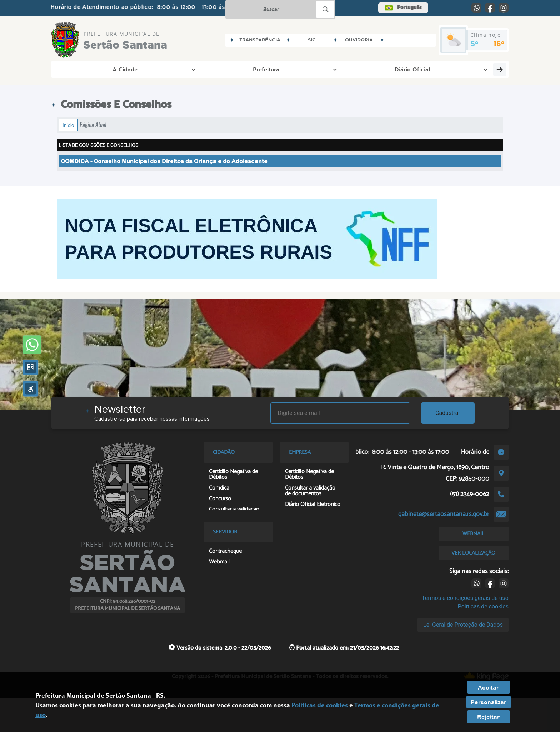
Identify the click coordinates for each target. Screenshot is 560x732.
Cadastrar (448, 413)
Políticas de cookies (483, 606)
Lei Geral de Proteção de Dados (463, 625)
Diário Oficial (195, 69)
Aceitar (488, 687)
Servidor (412, 69)
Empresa (363, 69)
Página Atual (93, 125)
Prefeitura (138, 69)
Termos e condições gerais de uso (465, 598)
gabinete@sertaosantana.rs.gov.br (444, 514)
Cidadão (314, 69)
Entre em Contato (474, 69)
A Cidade (86, 69)
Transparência (258, 69)
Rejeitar (488, 717)
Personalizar (489, 702)
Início (68, 125)
